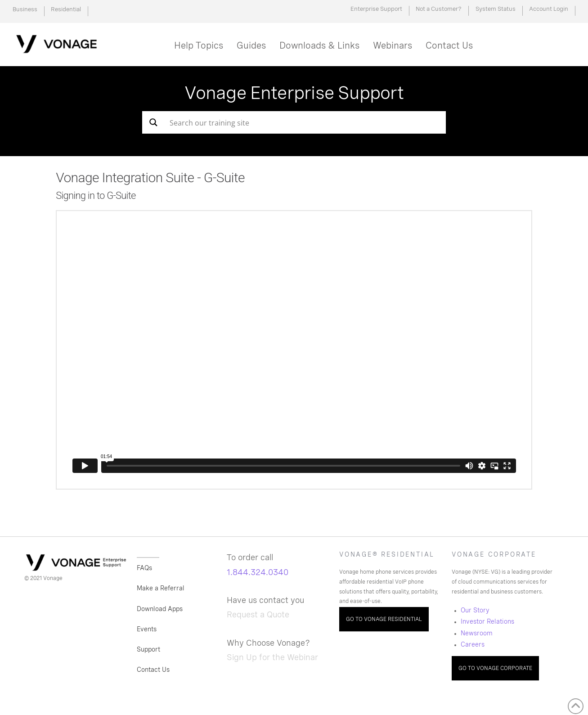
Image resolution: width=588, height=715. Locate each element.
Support (148, 649)
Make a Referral (161, 588)
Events (147, 629)
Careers (473, 644)
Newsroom (477, 633)
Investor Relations (487, 621)
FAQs (144, 568)
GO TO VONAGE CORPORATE (495, 668)
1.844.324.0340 (258, 572)
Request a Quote (258, 614)
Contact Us (153, 670)
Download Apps (160, 609)
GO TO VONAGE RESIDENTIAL (384, 619)
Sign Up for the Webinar (272, 657)
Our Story (475, 610)
